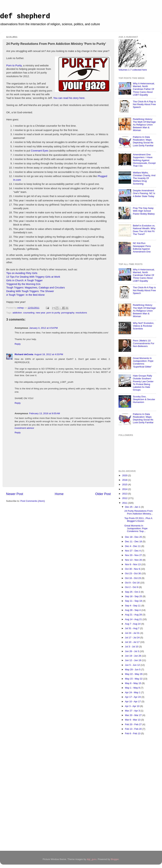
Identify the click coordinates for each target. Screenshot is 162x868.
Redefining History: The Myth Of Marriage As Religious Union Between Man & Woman (144, 125)
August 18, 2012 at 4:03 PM (49, 354)
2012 (125, 498)
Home (59, 494)
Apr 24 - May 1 (133, 692)
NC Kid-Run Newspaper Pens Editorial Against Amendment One (142, 247)
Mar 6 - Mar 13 (133, 720)
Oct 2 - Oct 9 (132, 587)
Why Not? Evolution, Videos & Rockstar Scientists (143, 326)
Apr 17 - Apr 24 (133, 697)
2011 (125, 503)
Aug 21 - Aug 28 (134, 615)
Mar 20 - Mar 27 (134, 715)
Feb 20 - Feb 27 (134, 724)
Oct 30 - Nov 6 (133, 569)
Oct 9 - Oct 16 (133, 583)
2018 (125, 480)
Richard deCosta (24, 354)
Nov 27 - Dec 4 (133, 551)
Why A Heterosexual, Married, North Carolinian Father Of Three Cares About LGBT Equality (144, 89)
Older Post (103, 494)
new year (40, 313)
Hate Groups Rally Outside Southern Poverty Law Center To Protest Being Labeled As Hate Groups (143, 383)
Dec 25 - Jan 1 (133, 507)
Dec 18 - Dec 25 (134, 537)
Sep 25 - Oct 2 (133, 592)
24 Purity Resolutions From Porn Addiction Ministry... (139, 512)
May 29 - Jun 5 (133, 670)
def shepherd (25, 16)
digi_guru (92, 859)
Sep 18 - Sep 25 (134, 596)
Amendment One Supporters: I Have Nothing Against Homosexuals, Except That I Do (144, 160)
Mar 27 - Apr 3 (133, 711)
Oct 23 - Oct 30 (133, 573)
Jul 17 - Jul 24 (133, 638)
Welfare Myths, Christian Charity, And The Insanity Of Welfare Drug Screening (144, 178)
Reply (18, 344)
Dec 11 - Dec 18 (134, 541)
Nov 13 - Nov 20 (134, 560)
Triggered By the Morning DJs (23, 284)
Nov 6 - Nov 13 (133, 564)
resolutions (81, 313)
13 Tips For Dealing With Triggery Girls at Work (33, 277)
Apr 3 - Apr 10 (133, 706)
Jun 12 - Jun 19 (133, 660)
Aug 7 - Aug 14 (133, 624)
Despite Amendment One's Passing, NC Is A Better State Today (144, 193)
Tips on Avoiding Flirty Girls (22, 273)
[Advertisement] (132, 794)
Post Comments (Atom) (33, 501)
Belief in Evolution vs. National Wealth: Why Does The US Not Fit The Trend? (144, 230)
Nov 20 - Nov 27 (134, 555)
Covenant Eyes (40, 151)
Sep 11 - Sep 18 (134, 601)
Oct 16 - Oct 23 (133, 578)
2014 (125, 489)
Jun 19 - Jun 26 (133, 656)
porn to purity (53, 313)
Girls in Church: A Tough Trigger (24, 280)
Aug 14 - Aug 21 (134, 619)
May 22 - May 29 (134, 674)
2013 (125, 494)
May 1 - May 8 (133, 688)
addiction (17, 313)
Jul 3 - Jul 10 (132, 647)
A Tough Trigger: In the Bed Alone (25, 295)
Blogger (115, 859)
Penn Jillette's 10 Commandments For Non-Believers (143, 343)
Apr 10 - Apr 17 (133, 701)
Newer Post (15, 494)
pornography (68, 313)
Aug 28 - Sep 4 (133, 610)
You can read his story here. (69, 98)
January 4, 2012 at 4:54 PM (43, 328)
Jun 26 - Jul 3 (132, 651)
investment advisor (24, 428)
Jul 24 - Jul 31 (133, 633)
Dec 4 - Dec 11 (133, 546)
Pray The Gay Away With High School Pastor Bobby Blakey (144, 211)
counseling (29, 313)
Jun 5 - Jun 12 (133, 665)
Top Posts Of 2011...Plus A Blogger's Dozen (138, 520)
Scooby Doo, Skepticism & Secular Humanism (144, 399)
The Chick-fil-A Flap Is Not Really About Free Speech (144, 104)
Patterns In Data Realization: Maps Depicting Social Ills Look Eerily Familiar (143, 141)
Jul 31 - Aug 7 (132, 628)
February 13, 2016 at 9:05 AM (45, 413)
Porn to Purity (14, 65)
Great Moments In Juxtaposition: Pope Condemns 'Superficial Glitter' (143, 362)
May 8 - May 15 (133, 683)
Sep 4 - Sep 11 (133, 606)
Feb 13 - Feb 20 (134, 729)
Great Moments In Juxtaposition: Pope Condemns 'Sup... (136, 528)
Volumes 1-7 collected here (133, 70)
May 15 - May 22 (134, 679)
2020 (125, 475)
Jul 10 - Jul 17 (133, 642)
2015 (125, 484)
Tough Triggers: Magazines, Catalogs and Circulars (36, 288)
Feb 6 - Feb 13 (133, 733)
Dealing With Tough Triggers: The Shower (30, 291)
